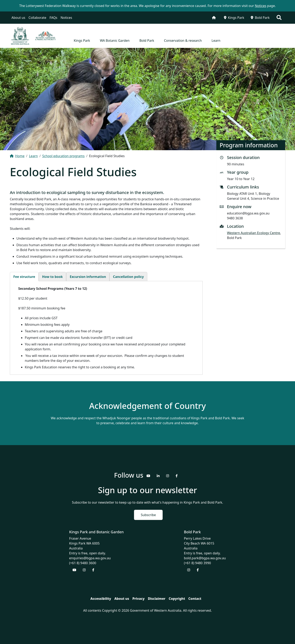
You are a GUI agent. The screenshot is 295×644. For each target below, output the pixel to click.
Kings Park (234, 18)
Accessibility (101, 599)
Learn (216, 41)
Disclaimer (157, 599)
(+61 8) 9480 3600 (83, 563)
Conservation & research (183, 41)
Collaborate (37, 18)
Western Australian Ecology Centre (254, 233)
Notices (66, 18)
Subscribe (148, 515)
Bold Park (260, 18)
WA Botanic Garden (115, 41)
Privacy (138, 599)
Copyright (177, 599)
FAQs (53, 18)
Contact (195, 599)
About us (18, 18)
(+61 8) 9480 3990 (197, 563)
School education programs (63, 156)
